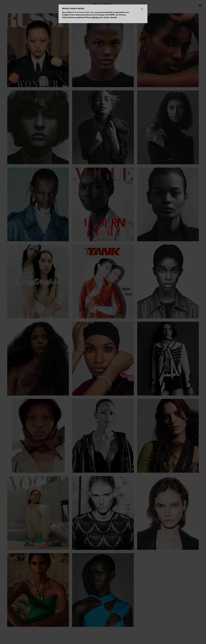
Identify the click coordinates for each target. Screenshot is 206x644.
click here (96, 17)
